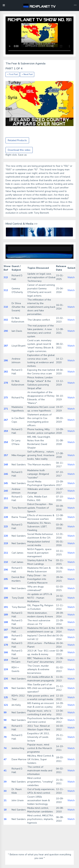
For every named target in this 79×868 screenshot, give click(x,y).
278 (6, 383)
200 (6, 588)
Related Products (17, 140)
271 (6, 409)
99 (5, 713)
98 (5, 720)
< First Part (12, 74)
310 (6, 307)
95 (5, 728)
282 (6, 372)
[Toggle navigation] (75, 5)
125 (6, 697)
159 (6, 660)
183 (6, 637)
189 (6, 615)
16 (5, 819)
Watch (71, 277)
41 (5, 771)
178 (6, 645)
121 (6, 705)
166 (6, 652)
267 (6, 420)
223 (6, 527)
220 (6, 536)
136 (6, 679)
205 (6, 579)
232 (6, 498)
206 (6, 570)
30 (5, 791)
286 (6, 361)
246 (6, 474)
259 (6, 431)
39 (5, 782)
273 (6, 398)
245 (6, 483)
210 (6, 562)
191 (6, 607)
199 (6, 598)
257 (6, 455)
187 (6, 630)
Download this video (19, 150)
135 (6, 688)
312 (6, 290)
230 (6, 508)
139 (6, 669)
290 (6, 331)
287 (6, 346)
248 (6, 465)
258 (6, 442)
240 (6, 491)
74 (5, 748)
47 (5, 759)
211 (6, 553)
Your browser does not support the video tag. (39, 35)
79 (5, 737)
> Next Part (27, 74)
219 (6, 543)
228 (6, 517)
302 (6, 320)
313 (6, 277)
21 (5, 800)
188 (6, 622)
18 (5, 810)
